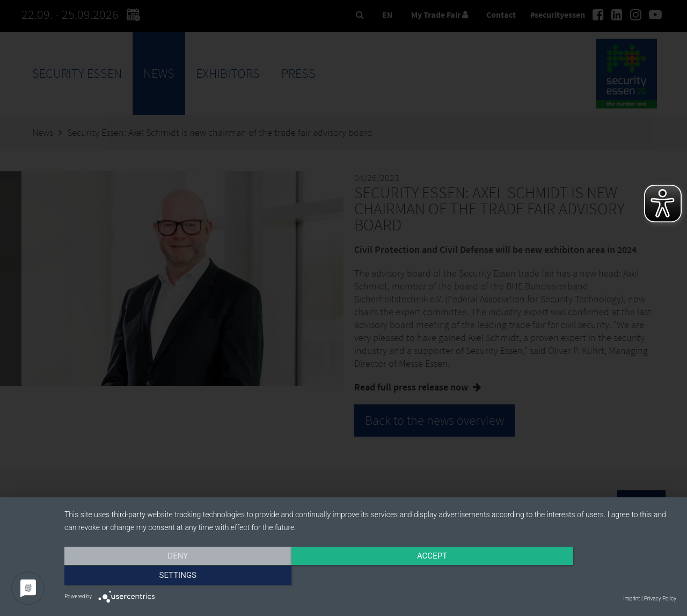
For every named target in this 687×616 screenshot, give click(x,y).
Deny (156, 577)
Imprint (631, 599)
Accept (370, 577)
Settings (584, 577)
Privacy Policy (660, 599)
